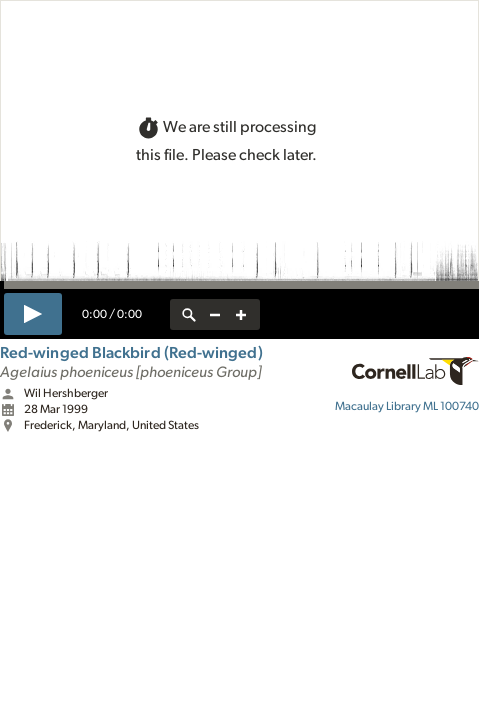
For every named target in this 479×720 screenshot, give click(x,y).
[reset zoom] (189, 314)
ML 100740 (407, 406)
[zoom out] (215, 314)
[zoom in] (241, 314)
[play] (33, 314)
